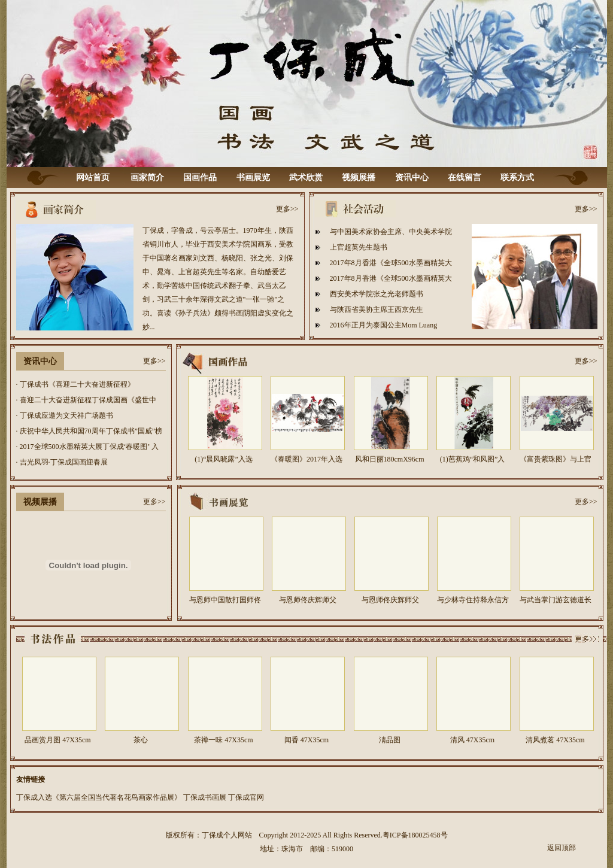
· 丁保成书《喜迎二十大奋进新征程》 (75, 384)
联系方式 (517, 177)
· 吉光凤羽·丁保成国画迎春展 (62, 462)
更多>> (287, 209)
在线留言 (465, 177)
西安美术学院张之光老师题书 (377, 294)
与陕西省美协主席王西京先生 (377, 309)
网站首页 (93, 177)
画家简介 (147, 177)
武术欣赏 (306, 177)
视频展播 (359, 177)
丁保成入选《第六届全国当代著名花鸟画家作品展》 (99, 797)
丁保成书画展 (205, 797)
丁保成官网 (246, 797)
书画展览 (253, 177)
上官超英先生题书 (359, 247)
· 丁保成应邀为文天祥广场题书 (65, 415)
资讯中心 (412, 177)
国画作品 (200, 177)
